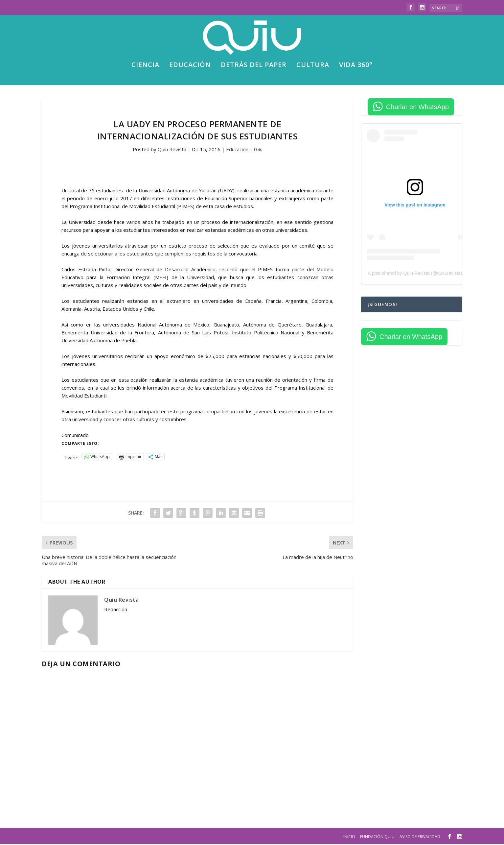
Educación (190, 67)
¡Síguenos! (382, 306)
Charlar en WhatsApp (417, 108)
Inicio (349, 838)
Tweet (72, 458)
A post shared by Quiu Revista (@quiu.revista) (415, 275)
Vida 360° (356, 67)
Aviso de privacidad (420, 838)
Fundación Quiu (377, 838)
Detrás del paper (254, 67)
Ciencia (145, 67)
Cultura (313, 67)
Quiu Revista (172, 151)
